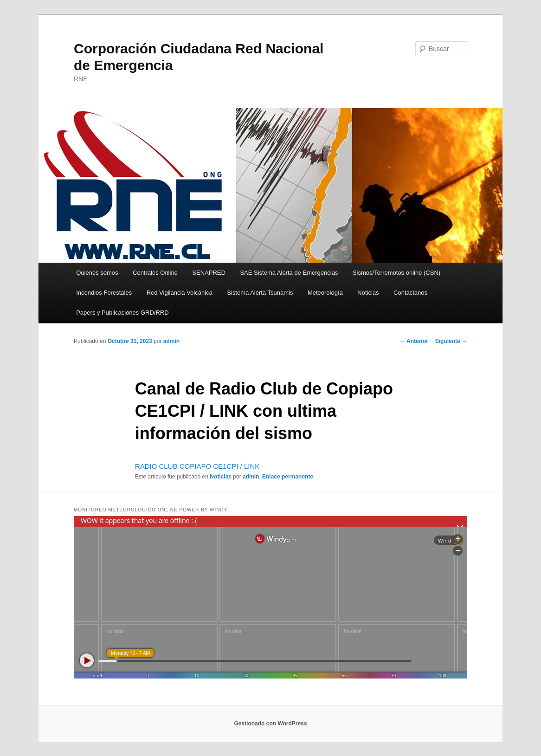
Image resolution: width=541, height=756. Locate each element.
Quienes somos (97, 273)
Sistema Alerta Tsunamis (260, 293)
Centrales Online (155, 273)
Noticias (368, 293)
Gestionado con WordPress (270, 724)
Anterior (414, 341)
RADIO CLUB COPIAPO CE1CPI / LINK (197, 466)
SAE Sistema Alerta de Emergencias (289, 273)
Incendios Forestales (104, 293)
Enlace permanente (288, 477)
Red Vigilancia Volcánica (180, 293)
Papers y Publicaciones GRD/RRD (122, 313)
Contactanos (410, 293)
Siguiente (451, 341)
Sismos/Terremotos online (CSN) (396, 273)
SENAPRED (209, 273)
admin (171, 341)
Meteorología (325, 293)
